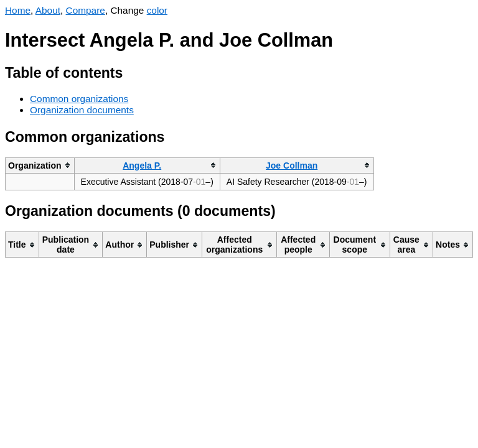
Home (18, 10)
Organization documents (82, 110)
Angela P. (142, 166)
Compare (86, 10)
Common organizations (79, 99)
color (157, 10)
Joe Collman (292, 166)
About (48, 10)
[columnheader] (40, 165)
